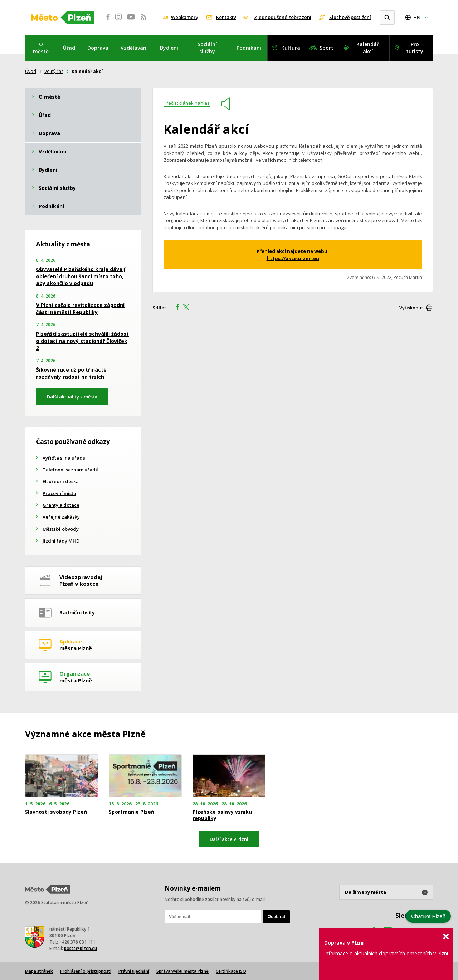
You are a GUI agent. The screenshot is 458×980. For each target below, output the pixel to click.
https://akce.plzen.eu (293, 258)
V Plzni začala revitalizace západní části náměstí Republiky (80, 308)
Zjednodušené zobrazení (283, 17)
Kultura (291, 48)
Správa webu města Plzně (182, 971)
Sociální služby (207, 48)
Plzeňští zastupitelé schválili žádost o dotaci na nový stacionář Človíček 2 (82, 341)
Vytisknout (411, 308)
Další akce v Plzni (229, 839)
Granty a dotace (61, 505)
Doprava (98, 48)
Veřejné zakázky (61, 517)
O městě (41, 48)
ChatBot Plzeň (428, 916)
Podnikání (249, 48)
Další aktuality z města (72, 397)
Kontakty (226, 17)
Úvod (31, 71)
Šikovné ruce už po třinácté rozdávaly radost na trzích (71, 373)
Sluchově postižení (350, 17)
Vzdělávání (134, 48)
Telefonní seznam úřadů (70, 470)
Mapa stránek (39, 971)
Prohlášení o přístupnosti (86, 971)
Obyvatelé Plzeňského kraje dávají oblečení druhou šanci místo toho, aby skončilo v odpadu (81, 276)
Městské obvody (61, 529)
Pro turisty (415, 48)
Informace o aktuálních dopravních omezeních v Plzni (386, 953)
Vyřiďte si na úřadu (64, 458)
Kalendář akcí (368, 48)
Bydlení (169, 48)
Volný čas (54, 71)
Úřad (69, 48)
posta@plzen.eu (81, 948)
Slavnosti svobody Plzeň (56, 812)
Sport (327, 48)
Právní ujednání (134, 971)
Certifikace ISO (231, 971)
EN (417, 18)
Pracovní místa (59, 493)
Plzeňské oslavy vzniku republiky (222, 815)
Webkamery (185, 17)
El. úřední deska (61, 481)
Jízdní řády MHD (61, 541)
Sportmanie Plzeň (131, 812)
